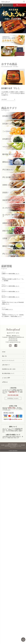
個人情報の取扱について (8, 373)
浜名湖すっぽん (8, 124)
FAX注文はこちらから (13, 398)
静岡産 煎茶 (6, 246)
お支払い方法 (13, 406)
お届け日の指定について (13, 435)
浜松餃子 (5, 192)
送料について (13, 427)
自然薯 (5, 238)
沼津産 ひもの (7, 185)
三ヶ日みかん (7, 131)
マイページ (7, 5)
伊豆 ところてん (8, 254)
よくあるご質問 (6, 378)
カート (21, 5)
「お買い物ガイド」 (13, 392)
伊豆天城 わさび (8, 169)
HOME (4, 352)
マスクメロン (7, 146)
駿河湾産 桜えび (8, 154)
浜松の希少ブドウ (9, 231)
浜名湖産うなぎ (8, 116)
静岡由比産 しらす (9, 162)
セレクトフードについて (8, 360)
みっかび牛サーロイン (10, 208)
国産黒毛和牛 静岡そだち (11, 200)
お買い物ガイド (6, 365)
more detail (4, 99)
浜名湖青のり (7, 139)
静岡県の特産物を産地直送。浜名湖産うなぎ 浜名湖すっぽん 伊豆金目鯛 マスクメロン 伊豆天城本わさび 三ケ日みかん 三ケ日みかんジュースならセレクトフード (13, 446)
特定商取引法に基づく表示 (9, 369)
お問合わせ (5, 382)
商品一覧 (4, 356)
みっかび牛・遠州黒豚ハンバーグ (13, 215)
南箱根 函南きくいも (9, 223)
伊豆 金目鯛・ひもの (9, 177)
